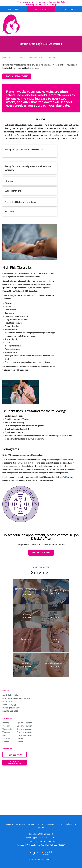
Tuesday (20, 726)
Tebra (51, 859)
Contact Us (41, 828)
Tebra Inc (22, 824)
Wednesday (20, 729)
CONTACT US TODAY (41, 553)
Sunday (20, 742)
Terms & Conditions (50, 824)
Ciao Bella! (61, 2)
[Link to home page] (38, 24)
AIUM (66, 477)
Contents (22, 58)
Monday (20, 723)
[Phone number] (14, 755)
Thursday (20, 732)
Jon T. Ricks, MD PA (9, 58)
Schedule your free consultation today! (41, 4)
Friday (20, 735)
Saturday (20, 739)
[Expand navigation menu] (79, 24)
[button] (41, 9)
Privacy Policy (34, 824)
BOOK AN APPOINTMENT (17, 76)
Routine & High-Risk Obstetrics (56, 58)
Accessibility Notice (69, 824)
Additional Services (36, 58)
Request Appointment (14, 763)
